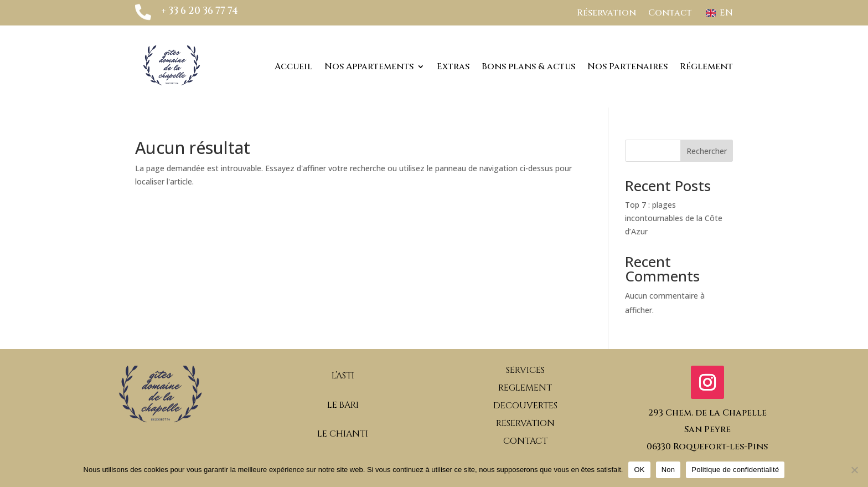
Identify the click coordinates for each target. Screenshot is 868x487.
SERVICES (525, 370)
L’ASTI (343, 376)
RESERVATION (525, 423)
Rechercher (707, 151)
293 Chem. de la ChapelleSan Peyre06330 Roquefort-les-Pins (707, 430)
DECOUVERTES (525, 406)
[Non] (854, 470)
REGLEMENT (525, 388)
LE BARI (343, 405)
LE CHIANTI (343, 434)
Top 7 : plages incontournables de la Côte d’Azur (674, 218)
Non (668, 470)
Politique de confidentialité (735, 470)
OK (639, 470)
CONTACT (525, 441)
